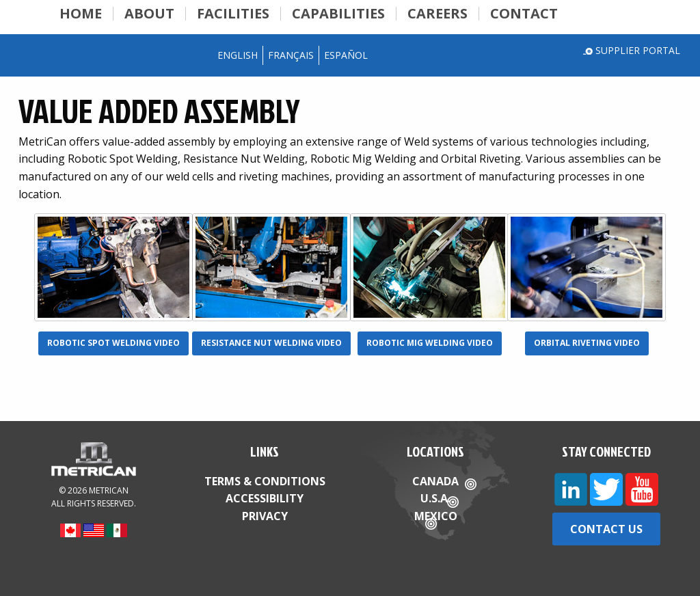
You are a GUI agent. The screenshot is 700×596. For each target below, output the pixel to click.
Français (291, 55)
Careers (437, 14)
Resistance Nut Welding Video (271, 343)
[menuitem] (81, 14)
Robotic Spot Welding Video (113, 343)
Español (346, 55)
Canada (435, 481)
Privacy (265, 516)
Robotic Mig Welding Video (430, 343)
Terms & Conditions (265, 481)
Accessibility (265, 498)
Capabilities (338, 14)
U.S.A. (435, 498)
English (238, 55)
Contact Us (606, 529)
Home (81, 14)
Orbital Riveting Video (587, 343)
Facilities (233, 14)
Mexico (436, 516)
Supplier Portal (638, 50)
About (149, 14)
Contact (524, 14)
